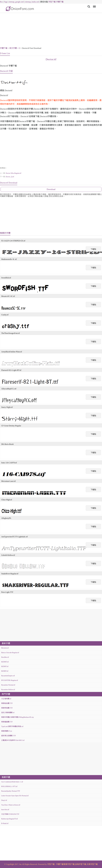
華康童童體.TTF (7, 722)
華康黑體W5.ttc (7, 731)
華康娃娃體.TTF (7, 703)
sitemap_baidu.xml (32, 2)
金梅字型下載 (81, 864)
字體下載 (60, 2)
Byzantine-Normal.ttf (8, 685)
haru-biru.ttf (5, 810)
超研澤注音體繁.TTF (9, 736)
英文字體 (13, 48)
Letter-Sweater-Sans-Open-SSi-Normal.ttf (15, 796)
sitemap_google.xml (16, 2)
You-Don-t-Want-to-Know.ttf (11, 805)
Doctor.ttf (51, 59)
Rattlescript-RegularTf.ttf (10, 819)
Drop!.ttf (4, 800)
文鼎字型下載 (92, 864)
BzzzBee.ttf (5, 657)
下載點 (93, 249)
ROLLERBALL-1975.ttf (9, 786)
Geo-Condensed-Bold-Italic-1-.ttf (12, 782)
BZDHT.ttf (5, 666)
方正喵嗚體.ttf (6, 699)
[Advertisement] (51, 30)
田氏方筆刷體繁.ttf (8, 713)
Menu (94, 5)
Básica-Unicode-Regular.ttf (10, 653)
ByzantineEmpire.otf (8, 676)
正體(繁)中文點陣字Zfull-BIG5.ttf (13, 740)
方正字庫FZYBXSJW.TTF (10, 814)
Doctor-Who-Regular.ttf (13, 173)
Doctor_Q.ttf (10, 177)
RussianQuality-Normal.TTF (11, 791)
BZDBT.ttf (5, 671)
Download (51, 189)
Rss (1, 2)
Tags (6, 2)
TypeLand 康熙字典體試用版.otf (12, 726)
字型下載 (52, 2)
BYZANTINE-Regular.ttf (10, 680)
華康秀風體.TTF (7, 708)
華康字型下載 (69, 864)
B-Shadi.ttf (5, 823)
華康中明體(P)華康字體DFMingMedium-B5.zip (17, 717)
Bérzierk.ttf (5, 648)
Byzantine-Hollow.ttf (8, 690)
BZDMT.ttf (5, 662)
